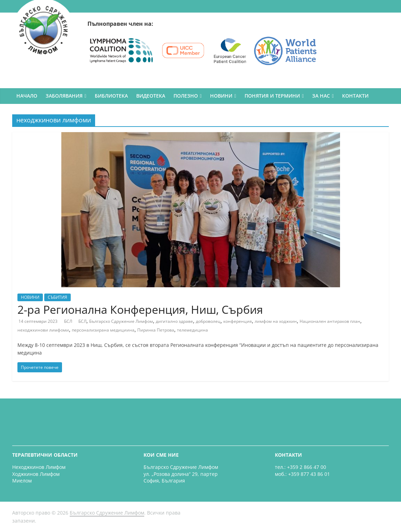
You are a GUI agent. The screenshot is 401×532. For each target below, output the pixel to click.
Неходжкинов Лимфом (39, 467)
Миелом (22, 481)
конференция (238, 321)
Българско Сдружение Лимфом (121, 321)
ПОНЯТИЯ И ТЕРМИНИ (272, 96)
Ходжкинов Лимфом (36, 474)
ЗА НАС (321, 96)
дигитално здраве (174, 321)
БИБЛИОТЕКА (111, 96)
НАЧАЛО (27, 96)
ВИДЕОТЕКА (151, 96)
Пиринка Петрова (156, 330)
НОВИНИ (221, 96)
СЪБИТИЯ (57, 297)
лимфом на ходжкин (276, 321)
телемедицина (192, 330)
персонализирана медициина (103, 330)
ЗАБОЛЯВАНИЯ (64, 96)
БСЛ (69, 321)
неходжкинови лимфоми (43, 330)
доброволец (208, 321)
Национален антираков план (330, 321)
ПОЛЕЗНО (186, 96)
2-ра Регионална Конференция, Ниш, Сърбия (140, 309)
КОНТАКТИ (355, 96)
